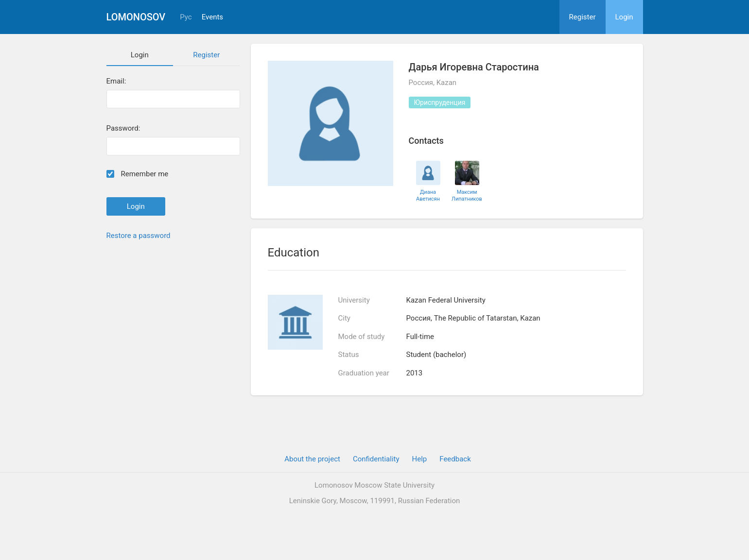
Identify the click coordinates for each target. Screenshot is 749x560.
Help (420, 459)
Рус (186, 17)
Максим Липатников (467, 195)
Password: (123, 128)
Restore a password (139, 236)
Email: (116, 81)
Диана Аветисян (428, 195)
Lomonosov (136, 17)
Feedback (455, 459)
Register (583, 17)
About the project (312, 459)
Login (624, 17)
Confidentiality (376, 459)
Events (212, 17)
